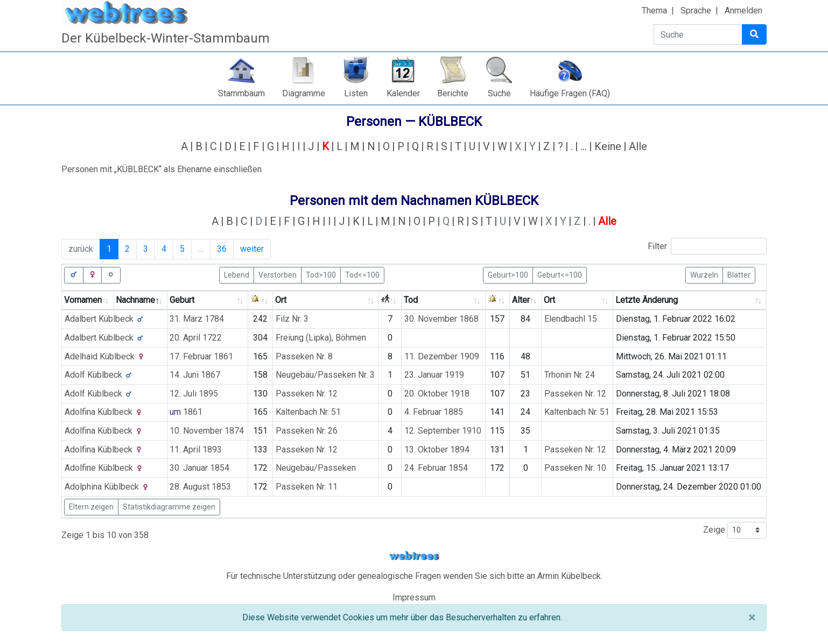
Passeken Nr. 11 (307, 487)
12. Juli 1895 (194, 394)
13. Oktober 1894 (437, 450)
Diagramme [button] (304, 93)
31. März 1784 (197, 319)
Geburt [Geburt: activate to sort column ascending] (182, 300)
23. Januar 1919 (434, 375)
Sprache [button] (696, 10)
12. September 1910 (443, 431)
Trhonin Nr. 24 (570, 375)
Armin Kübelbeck (569, 576)
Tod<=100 (362, 274)
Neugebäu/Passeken (316, 468)
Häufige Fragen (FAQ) (570, 93)
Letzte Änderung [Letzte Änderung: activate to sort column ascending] (647, 300)
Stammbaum (241, 93)
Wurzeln (704, 274)
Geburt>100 (508, 274)
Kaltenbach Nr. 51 (308, 412)
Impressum (414, 597)
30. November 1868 (441, 319)
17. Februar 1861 (201, 356)
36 (222, 249)
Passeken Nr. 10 (575, 468)
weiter (252, 249)
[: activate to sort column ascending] (261, 300)
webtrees (414, 556)
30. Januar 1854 (199, 468)
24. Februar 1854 (436, 468)
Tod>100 (321, 274)
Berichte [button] (453, 93)
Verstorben (278, 274)
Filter (707, 246)
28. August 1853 (200, 487)
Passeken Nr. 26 (307, 431)
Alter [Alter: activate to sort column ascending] (521, 300)
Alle (638, 146)
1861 (193, 412)
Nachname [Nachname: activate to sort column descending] (135, 300)
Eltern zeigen (91, 507)
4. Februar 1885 (434, 412)
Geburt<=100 (560, 274)
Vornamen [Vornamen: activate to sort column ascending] (83, 300)
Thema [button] (654, 10)
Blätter (739, 274)
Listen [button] (356, 93)
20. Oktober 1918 (437, 394)
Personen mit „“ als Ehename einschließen (162, 169)
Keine (608, 146)
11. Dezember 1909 (442, 356)
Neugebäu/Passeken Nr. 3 (325, 375)
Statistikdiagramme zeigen (169, 507)
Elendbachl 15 (571, 319)
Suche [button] (499, 93)
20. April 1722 (196, 338)
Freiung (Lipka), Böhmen (321, 338)
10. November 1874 (207, 431)
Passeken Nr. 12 (307, 394)
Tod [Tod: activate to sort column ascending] (411, 300)
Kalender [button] (403, 93)
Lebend (237, 274)
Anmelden (743, 10)
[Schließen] (752, 618)
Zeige (735, 530)
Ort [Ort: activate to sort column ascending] (281, 300)
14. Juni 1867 (195, 375)
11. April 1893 (196, 450)
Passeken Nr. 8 (304, 356)
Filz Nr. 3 (292, 319)
